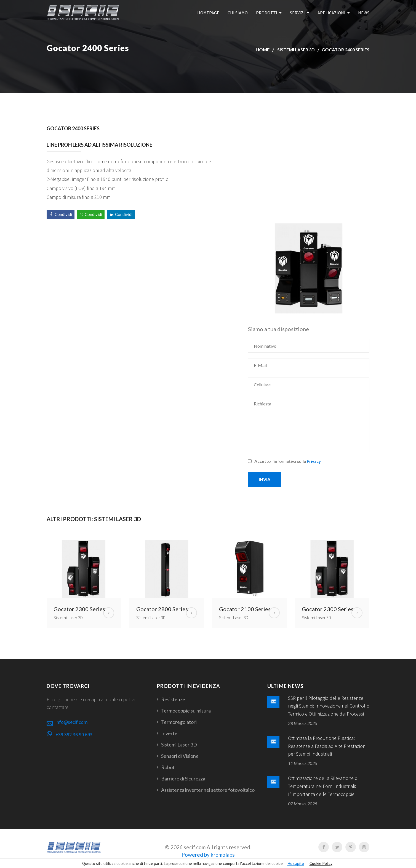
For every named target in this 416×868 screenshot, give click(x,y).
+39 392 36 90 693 (74, 734)
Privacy (314, 461)
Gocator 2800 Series (162, 609)
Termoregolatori (179, 722)
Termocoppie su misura (186, 711)
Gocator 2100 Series (245, 609)
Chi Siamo (238, 13)
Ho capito (296, 863)
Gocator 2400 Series (346, 50)
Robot (168, 767)
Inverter (170, 733)
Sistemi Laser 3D (296, 50)
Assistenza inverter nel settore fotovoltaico (208, 790)
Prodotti (267, 13)
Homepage (208, 13)
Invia (265, 479)
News (364, 13)
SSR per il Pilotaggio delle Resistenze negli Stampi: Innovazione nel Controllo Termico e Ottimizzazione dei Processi (329, 706)
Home (263, 50)
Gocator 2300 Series (79, 609)
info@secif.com (72, 722)
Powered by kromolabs (208, 855)
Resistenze (173, 699)
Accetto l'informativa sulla (284, 461)
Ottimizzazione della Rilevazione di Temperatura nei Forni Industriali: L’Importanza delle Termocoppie (323, 786)
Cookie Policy (321, 863)
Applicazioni (331, 13)
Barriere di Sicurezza (183, 779)
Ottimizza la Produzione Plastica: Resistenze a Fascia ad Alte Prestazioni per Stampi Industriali (327, 746)
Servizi (297, 13)
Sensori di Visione (180, 756)
